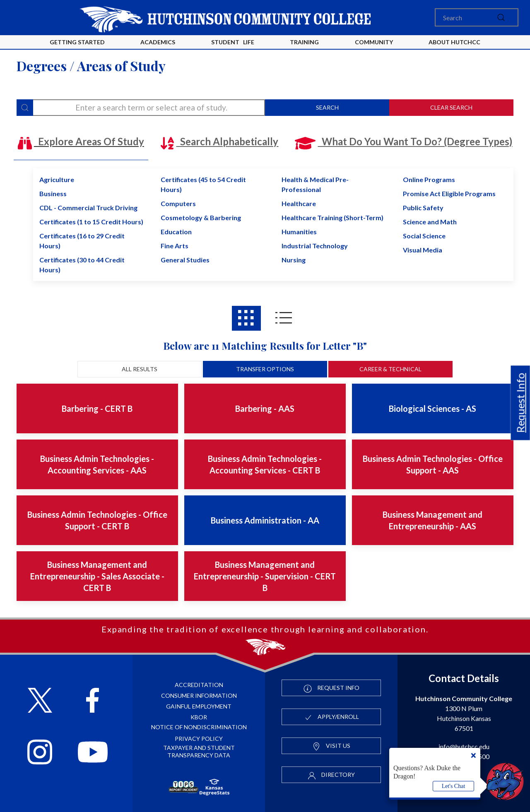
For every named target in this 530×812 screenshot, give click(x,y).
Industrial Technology (315, 246)
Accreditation (199, 685)
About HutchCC (454, 42)
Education (176, 232)
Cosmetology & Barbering (201, 217)
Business (53, 193)
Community (374, 42)
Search (327, 107)
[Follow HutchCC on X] (40, 701)
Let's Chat (454, 786)
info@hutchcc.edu (464, 746)
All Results (140, 369)
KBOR (199, 717)
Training (304, 42)
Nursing (294, 260)
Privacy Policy (199, 739)
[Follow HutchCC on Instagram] (40, 753)
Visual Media (423, 250)
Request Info (520, 403)
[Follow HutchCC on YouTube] (93, 753)
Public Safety (423, 208)
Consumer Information (199, 695)
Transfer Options (265, 369)
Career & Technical (390, 369)
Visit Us (331, 746)
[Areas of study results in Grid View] (246, 318)
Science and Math (430, 222)
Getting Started (77, 42)
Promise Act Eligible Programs (449, 193)
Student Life (233, 42)
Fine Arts (175, 246)
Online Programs (429, 179)
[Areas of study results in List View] (284, 318)
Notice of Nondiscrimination (199, 727)
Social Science (424, 236)
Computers (178, 203)
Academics (158, 42)
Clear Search (451, 107)
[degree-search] (141, 108)
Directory (331, 775)
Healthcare (299, 203)
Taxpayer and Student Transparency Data (199, 751)
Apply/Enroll (331, 717)
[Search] (477, 17)
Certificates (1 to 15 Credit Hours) (91, 222)
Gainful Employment (199, 706)
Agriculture (57, 179)
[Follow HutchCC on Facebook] (93, 701)
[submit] (501, 17)
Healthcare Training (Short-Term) (332, 217)
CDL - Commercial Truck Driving (88, 208)
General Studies (185, 260)
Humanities (299, 232)
